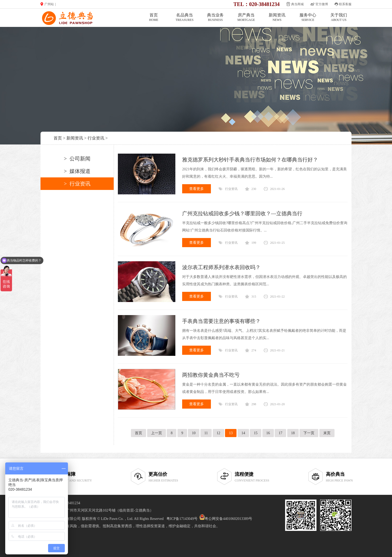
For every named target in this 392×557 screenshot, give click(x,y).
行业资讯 (96, 138)
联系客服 (345, 4)
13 (231, 433)
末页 (327, 433)
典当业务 (215, 17)
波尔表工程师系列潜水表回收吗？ (221, 267)
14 (243, 433)
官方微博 (322, 4)
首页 (154, 17)
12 (218, 433)
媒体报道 (80, 171)
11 (206, 433)
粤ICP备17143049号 (182, 519)
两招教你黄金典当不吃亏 (211, 375)
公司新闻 (80, 159)
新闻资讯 (277, 17)
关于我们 (339, 17)
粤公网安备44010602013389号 (228, 519)
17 (280, 433)
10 (194, 433)
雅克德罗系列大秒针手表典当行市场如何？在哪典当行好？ (250, 160)
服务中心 (308, 17)
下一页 (309, 433)
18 (293, 433)
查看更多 (197, 189)
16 (268, 433)
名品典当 (185, 17)
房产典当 (246, 17)
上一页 (157, 433)
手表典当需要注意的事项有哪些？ (221, 321)
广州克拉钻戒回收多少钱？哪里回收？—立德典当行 (242, 213)
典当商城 (297, 4)
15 (256, 433)
